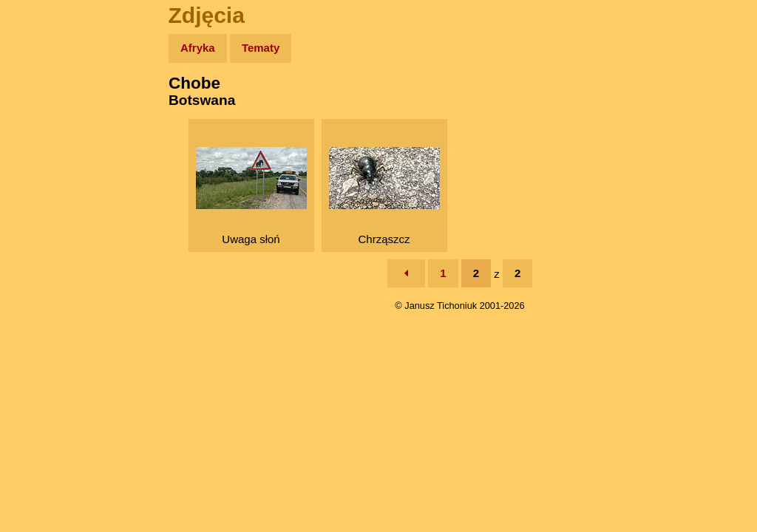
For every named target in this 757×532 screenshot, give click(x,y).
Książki (44, 191)
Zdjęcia (44, 134)
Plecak (43, 248)
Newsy (43, 162)
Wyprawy (49, 105)
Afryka (198, 48)
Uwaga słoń (251, 196)
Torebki (44, 305)
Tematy (261, 48)
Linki (38, 276)
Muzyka (45, 219)
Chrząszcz (384, 196)
